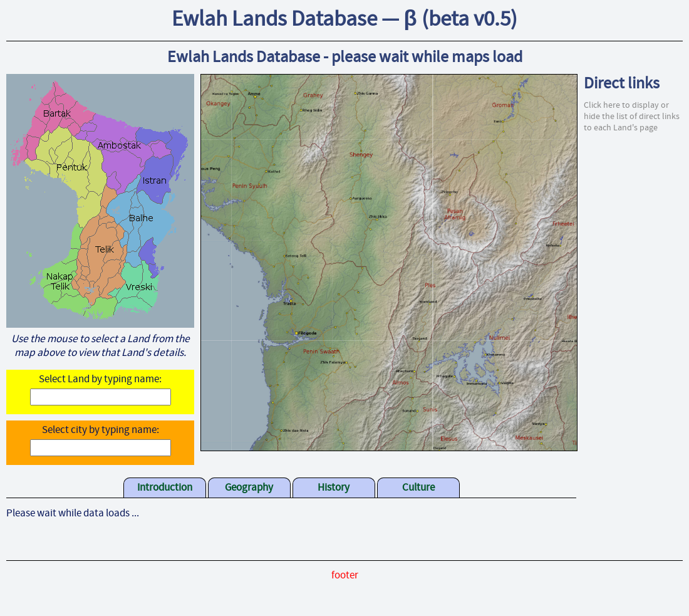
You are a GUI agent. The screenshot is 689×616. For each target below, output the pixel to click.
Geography (249, 488)
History (334, 488)
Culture (418, 488)
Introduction (165, 488)
